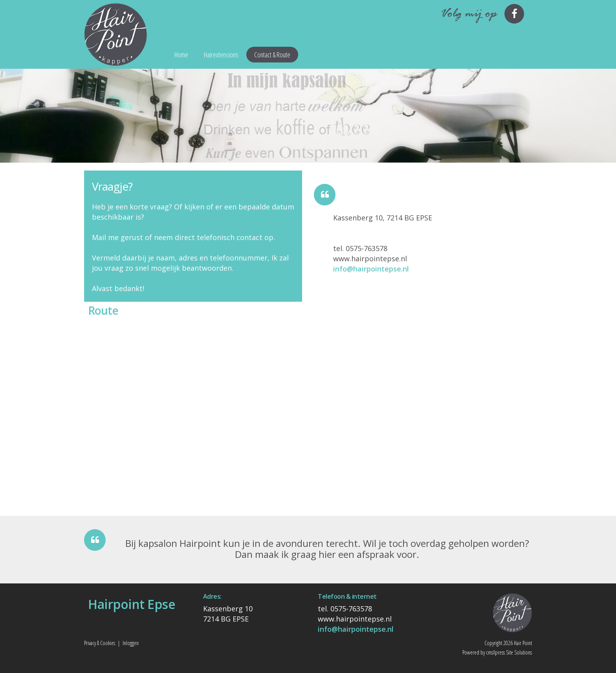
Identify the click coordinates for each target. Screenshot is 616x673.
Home (181, 55)
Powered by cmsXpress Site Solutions (497, 652)
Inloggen (131, 643)
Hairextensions (221, 55)
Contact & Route (272, 55)
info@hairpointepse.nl (371, 269)
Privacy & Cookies (100, 643)
